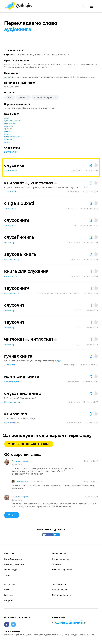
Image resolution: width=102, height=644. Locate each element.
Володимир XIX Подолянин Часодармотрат (60, 293)
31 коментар (10, 191)
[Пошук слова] (83, 6)
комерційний (69, 622)
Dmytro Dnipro (11, 152)
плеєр (7, 142)
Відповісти (17, 465)
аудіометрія (10, 123)
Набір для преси (60, 590)
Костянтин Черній (72, 422)
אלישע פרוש (71, 208)
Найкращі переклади (14, 564)
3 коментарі (10, 225)
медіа (10, 97)
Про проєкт (10, 584)
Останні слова (59, 554)
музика (8, 134)
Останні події (10, 570)
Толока (7, 575)
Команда (8, 595)
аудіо (7, 118)
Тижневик (57, 564)
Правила (8, 590)
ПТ (75, 225)
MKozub (77, 310)
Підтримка (9, 600)
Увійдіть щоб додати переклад (29, 444)
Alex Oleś (76, 171)
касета (7, 131)
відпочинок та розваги (45, 97)
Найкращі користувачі (63, 570)
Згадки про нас (59, 584)
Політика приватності (62, 595)
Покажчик (9, 554)
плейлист (9, 139)
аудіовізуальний (12, 121)
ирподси (8, 129)
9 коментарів (10, 171)
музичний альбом (13, 137)
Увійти (12, 515)
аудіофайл (9, 126)
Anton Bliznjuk (69, 365)
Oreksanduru (73, 191)
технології (23, 97)
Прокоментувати (12, 259)
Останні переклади (61, 559)
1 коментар (9, 242)
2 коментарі (10, 208)
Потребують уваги (13, 559)
